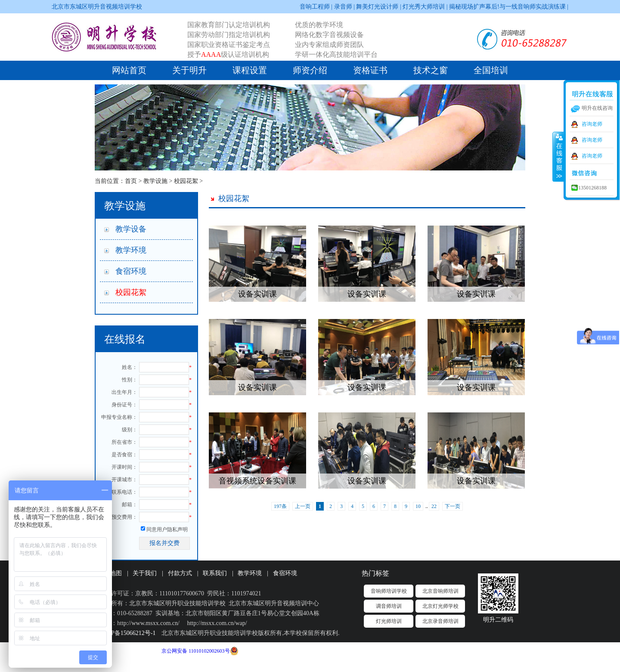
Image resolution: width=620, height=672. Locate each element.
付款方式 (180, 573)
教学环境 (131, 250)
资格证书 (370, 70)
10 (418, 506)
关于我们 (145, 573)
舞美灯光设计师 (377, 7)
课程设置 (250, 70)
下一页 (453, 506)
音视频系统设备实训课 (257, 481)
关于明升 (189, 70)
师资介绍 (310, 70)
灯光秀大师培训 (424, 7)
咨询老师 (592, 124)
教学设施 (155, 181)
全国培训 (491, 70)
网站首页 (129, 70)
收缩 (558, 156)
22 (434, 506)
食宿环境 (131, 271)
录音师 (343, 7)
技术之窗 (431, 70)
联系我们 (215, 573)
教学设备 (131, 229)
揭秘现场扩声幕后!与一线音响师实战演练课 (507, 7)
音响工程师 (315, 7)
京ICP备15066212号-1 (127, 633)
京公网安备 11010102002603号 (196, 651)
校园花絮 (186, 181)
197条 (280, 506)
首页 (131, 181)
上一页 (303, 506)
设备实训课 (257, 294)
